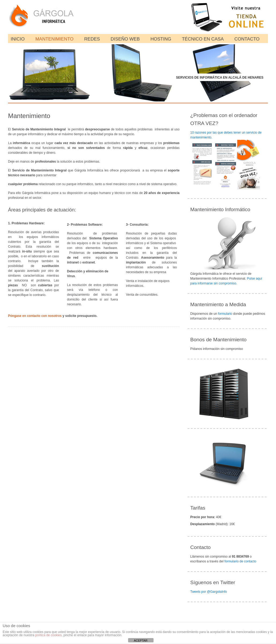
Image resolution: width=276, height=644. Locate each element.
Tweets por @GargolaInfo (209, 592)
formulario (225, 314)
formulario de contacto (240, 561)
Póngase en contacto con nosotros (35, 316)
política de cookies (48, 635)
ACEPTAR (141, 641)
